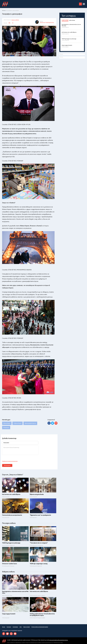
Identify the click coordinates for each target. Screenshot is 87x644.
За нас (4, 627)
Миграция (6, 428)
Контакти (9, 627)
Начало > (4, 10)
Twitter (7, 634)
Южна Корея (7, 423)
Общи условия (27, 627)
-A (13, 23)
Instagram (11, 634)
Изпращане (7, 465)
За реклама (15, 627)
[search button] (80, 4)
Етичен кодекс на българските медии (40, 627)
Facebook (4, 634)
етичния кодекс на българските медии (59, 640)
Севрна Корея (18, 423)
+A (9, 23)
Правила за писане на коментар (10, 461)
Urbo (21, 627)
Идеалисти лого (5, 4)
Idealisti (4, 641)
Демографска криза (30, 423)
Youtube (15, 634)
